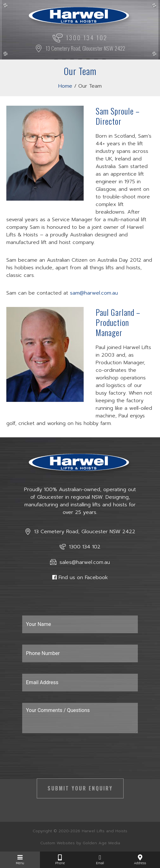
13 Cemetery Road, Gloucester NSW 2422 (80, 48)
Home (65, 86)
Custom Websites (58, 843)
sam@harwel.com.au (94, 293)
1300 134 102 (80, 38)
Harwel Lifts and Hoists (105, 831)
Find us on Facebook (83, 578)
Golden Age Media (101, 843)
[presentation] (70, 759)
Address (140, 860)
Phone (60, 860)
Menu (20, 860)
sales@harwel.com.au (80, 562)
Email (100, 860)
